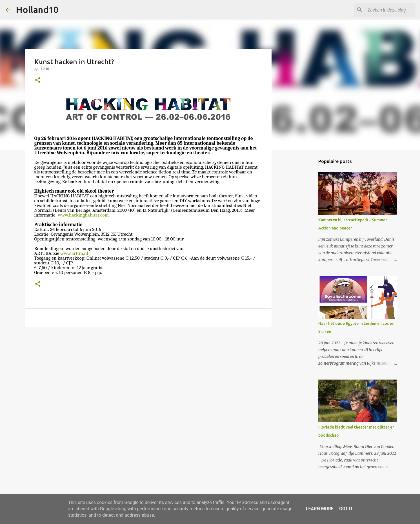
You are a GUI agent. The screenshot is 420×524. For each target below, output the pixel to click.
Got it (346, 509)
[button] (38, 80)
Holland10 (37, 10)
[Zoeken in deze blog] (386, 10)
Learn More (320, 509)
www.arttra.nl (74, 253)
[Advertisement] (148, 374)
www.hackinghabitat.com (83, 215)
